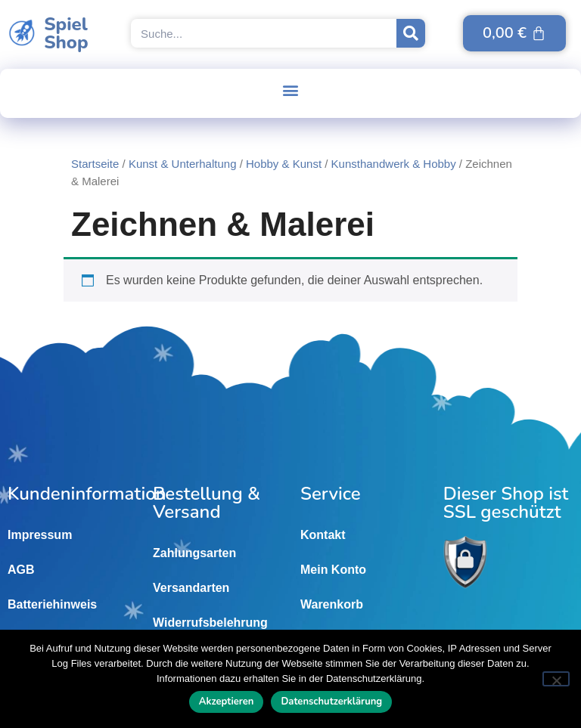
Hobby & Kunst (284, 164)
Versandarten (191, 588)
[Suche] (411, 33)
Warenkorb (332, 604)
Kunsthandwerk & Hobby (394, 164)
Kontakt (323, 535)
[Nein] (556, 679)
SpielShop (66, 33)
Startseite (95, 164)
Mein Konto (333, 570)
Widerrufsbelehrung (210, 623)
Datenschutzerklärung (331, 702)
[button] (291, 90)
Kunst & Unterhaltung (183, 164)
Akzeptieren (227, 702)
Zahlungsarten (194, 553)
